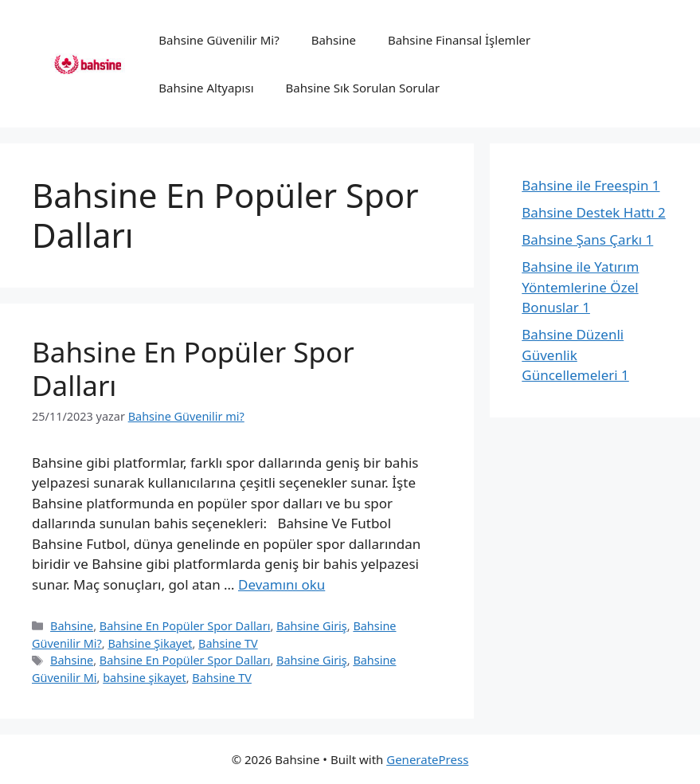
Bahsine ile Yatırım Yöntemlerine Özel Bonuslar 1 (580, 287)
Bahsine (334, 40)
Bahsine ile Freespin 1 (591, 185)
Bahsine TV (228, 643)
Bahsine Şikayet (150, 643)
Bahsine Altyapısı (206, 88)
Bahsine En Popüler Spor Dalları (193, 368)
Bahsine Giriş (312, 626)
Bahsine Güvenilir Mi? (219, 40)
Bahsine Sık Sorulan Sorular (363, 88)
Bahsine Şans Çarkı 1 (587, 239)
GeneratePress (427, 759)
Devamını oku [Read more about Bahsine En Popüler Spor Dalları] (282, 584)
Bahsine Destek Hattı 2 (593, 212)
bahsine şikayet (145, 678)
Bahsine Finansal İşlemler (459, 40)
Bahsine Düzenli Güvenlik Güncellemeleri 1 (575, 355)
